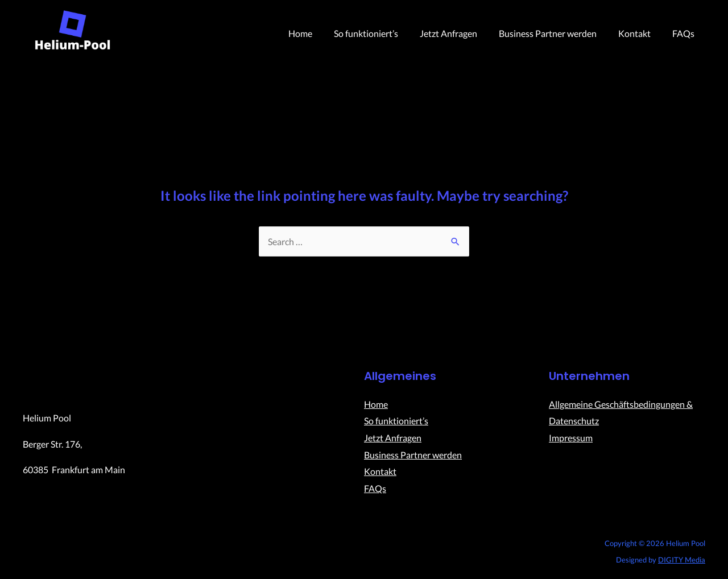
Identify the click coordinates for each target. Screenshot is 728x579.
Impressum (571, 438)
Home (319, 33)
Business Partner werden (556, 33)
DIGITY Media (682, 560)
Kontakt (640, 33)
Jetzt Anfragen (460, 33)
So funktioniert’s (381, 33)
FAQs (685, 33)
